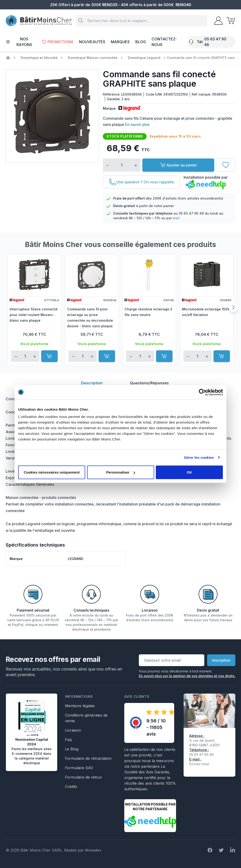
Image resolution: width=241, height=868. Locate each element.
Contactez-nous (164, 42)
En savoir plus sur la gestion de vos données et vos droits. (187, 676)
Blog (141, 42)
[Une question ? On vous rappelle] (141, 182)
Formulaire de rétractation (88, 758)
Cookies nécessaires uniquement (52, 472)
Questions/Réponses (149, 383)
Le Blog (72, 749)
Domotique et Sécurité (39, 58)
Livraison (73, 730)
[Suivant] (233, 307)
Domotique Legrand (144, 58)
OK (189, 472)
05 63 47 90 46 (215, 42)
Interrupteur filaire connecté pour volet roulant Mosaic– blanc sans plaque (34, 315)
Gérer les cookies (199, 457)
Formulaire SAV (79, 768)
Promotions (58, 42)
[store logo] (39, 21)
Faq (68, 740)
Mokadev (93, 850)
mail (176, 218)
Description (92, 383)
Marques (120, 42)
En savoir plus (137, 124)
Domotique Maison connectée (93, 58)
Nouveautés (92, 42)
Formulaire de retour (84, 777)
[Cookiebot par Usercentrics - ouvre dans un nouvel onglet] (202, 392)
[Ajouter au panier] (49, 356)
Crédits (71, 787)
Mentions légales (80, 706)
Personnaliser (121, 472)
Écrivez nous (199, 764)
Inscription (221, 660)
